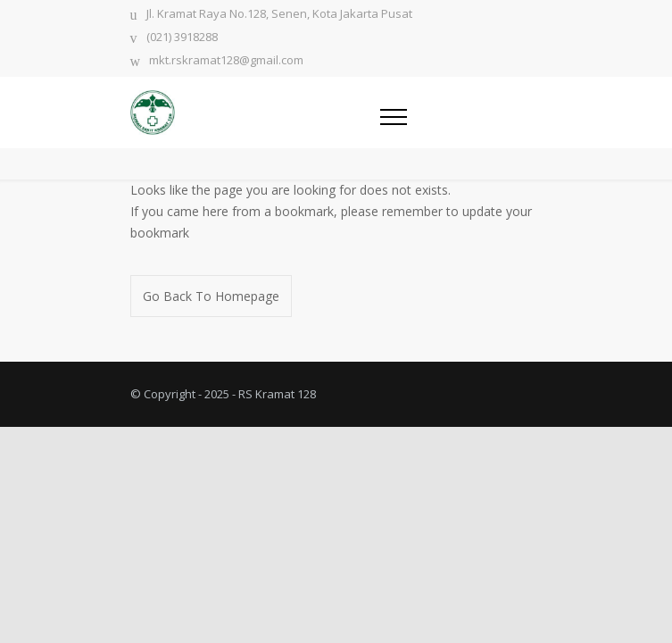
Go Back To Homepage (211, 296)
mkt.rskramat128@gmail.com (226, 61)
